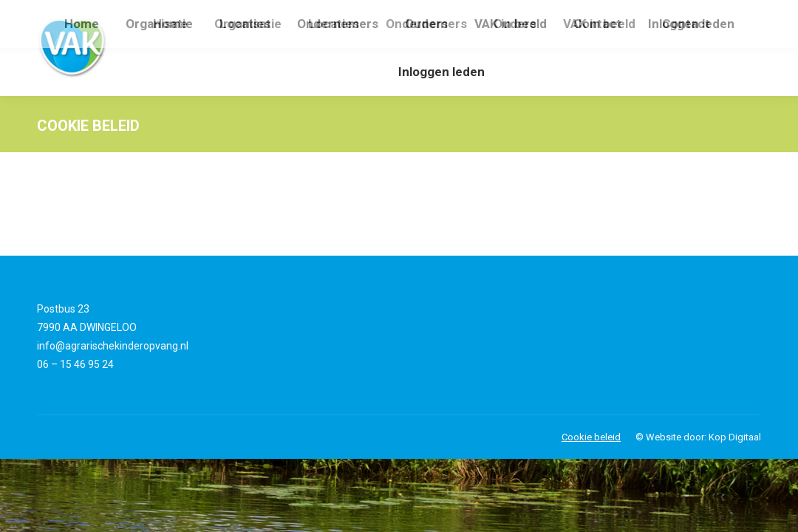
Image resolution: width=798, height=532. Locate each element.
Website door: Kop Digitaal (703, 437)
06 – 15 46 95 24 (75, 364)
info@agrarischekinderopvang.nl (113, 346)
